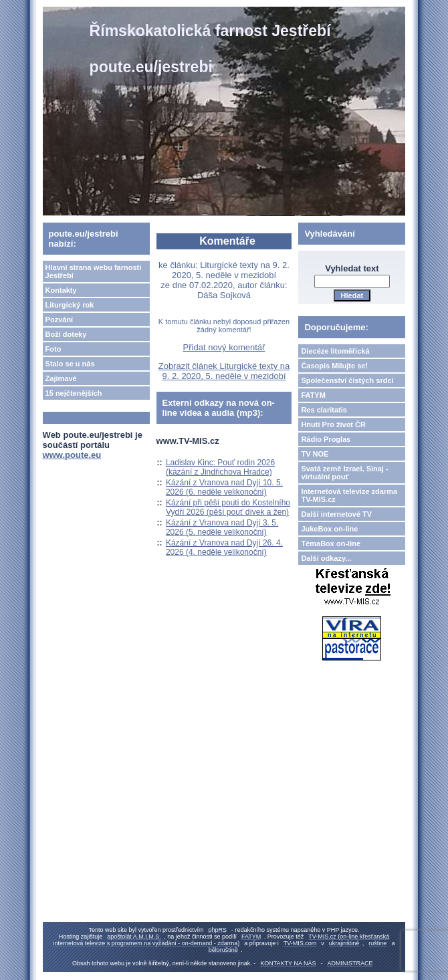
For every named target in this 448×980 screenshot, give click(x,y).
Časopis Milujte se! (334, 366)
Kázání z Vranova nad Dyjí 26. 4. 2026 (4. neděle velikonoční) (224, 547)
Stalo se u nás (70, 364)
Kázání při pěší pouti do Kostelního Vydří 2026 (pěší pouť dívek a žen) (228, 507)
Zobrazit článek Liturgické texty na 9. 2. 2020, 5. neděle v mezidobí (224, 371)
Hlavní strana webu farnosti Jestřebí (94, 271)
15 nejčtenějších (74, 393)
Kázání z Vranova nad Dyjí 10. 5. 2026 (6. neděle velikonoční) (224, 487)
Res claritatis (324, 410)
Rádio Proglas (326, 439)
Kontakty (61, 290)
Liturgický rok (70, 305)
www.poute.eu (72, 455)
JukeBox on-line (329, 529)
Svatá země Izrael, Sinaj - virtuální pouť (344, 473)
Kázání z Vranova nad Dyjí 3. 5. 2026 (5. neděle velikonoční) (222, 527)
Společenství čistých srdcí (347, 380)
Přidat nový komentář (224, 347)
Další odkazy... (326, 558)
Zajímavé (61, 378)
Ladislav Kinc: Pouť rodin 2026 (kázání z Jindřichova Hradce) (220, 467)
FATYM (313, 395)
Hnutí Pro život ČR (333, 424)
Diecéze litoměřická (335, 351)
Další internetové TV (336, 514)
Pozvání (60, 320)
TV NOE (315, 454)
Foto (53, 349)
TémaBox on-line (331, 543)
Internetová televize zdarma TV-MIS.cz (349, 495)
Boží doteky (66, 334)
